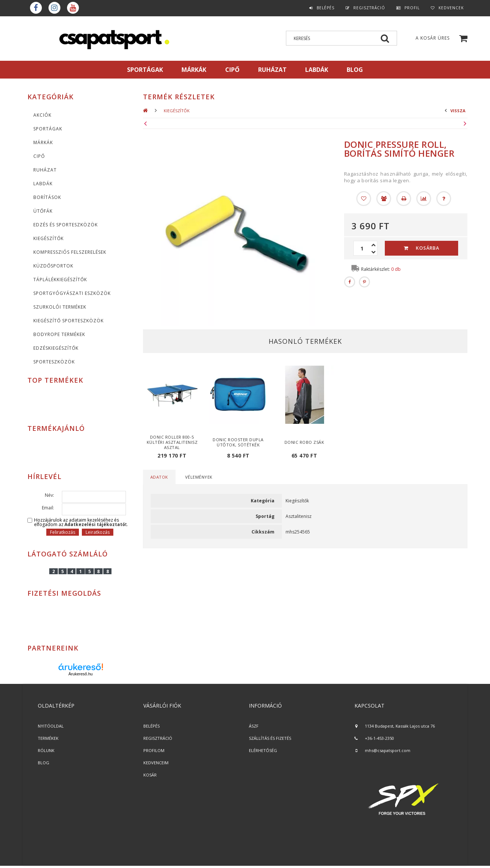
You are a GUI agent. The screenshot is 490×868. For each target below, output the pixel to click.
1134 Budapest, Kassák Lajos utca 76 (400, 726)
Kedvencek (451, 8)
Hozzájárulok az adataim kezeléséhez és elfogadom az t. (81, 522)
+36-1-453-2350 (379, 738)
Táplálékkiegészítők (60, 280)
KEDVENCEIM (156, 763)
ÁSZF (254, 726)
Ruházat (45, 170)
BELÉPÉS (151, 726)
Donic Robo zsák (304, 442)
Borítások (47, 197)
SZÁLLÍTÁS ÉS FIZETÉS (270, 738)
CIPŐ (39, 156)
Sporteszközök (54, 362)
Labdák (43, 184)
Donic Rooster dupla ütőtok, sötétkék (238, 442)
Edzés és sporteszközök (66, 225)
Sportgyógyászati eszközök (72, 293)
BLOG (44, 763)
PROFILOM (154, 750)
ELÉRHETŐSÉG (263, 750)
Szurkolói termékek (60, 307)
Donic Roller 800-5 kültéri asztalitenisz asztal (172, 442)
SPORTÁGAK (145, 70)
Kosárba (428, 248)
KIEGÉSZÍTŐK (49, 238)
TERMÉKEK (48, 738)
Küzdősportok (53, 266)
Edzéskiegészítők (56, 348)
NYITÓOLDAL (51, 726)
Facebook (36, 8)
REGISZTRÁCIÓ (158, 738)
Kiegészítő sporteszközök (69, 321)
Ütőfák (43, 211)
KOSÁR (150, 775)
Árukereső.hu (81, 674)
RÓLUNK (46, 750)
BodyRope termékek (59, 334)
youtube (73, 8)
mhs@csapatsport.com (388, 750)
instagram (54, 8)
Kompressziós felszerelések (70, 252)
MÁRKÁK (194, 70)
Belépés (326, 8)
